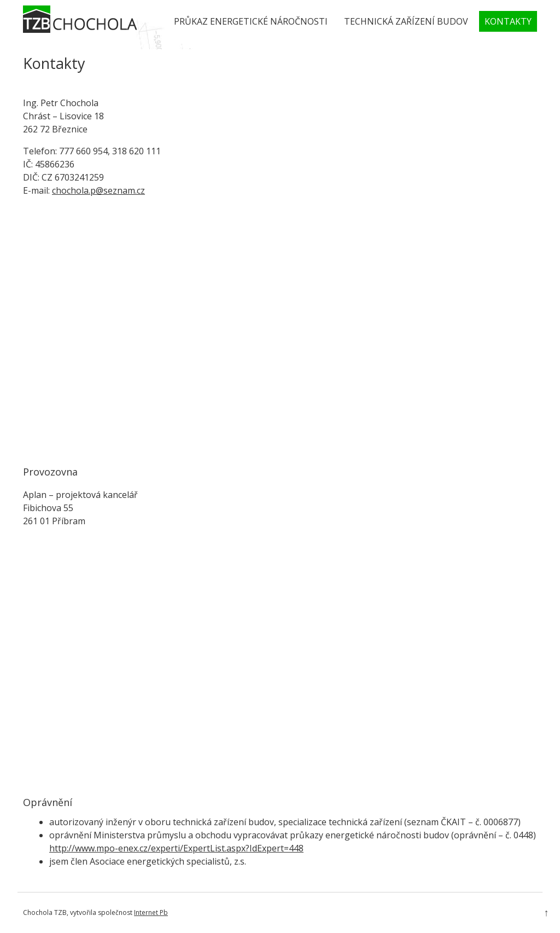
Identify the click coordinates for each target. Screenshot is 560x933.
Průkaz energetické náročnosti (251, 21)
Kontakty (508, 21)
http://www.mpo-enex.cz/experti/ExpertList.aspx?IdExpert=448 (176, 848)
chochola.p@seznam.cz (98, 190)
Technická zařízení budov (406, 21)
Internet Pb (151, 912)
